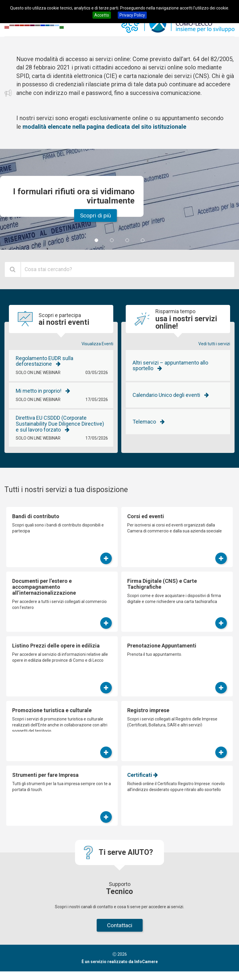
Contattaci (120, 925)
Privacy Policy (132, 15)
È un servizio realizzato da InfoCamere (120, 962)
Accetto (102, 15)
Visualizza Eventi (97, 344)
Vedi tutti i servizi (214, 344)
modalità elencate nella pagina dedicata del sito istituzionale (104, 127)
